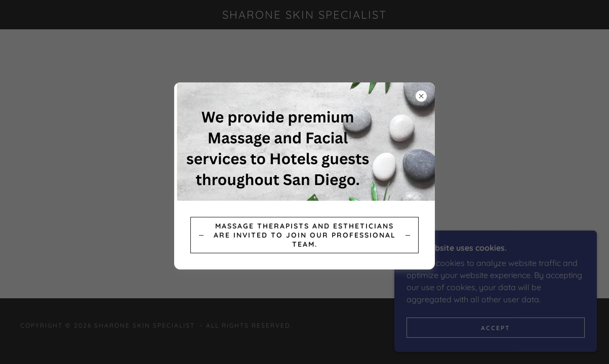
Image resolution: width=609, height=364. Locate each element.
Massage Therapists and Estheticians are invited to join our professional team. (305, 235)
